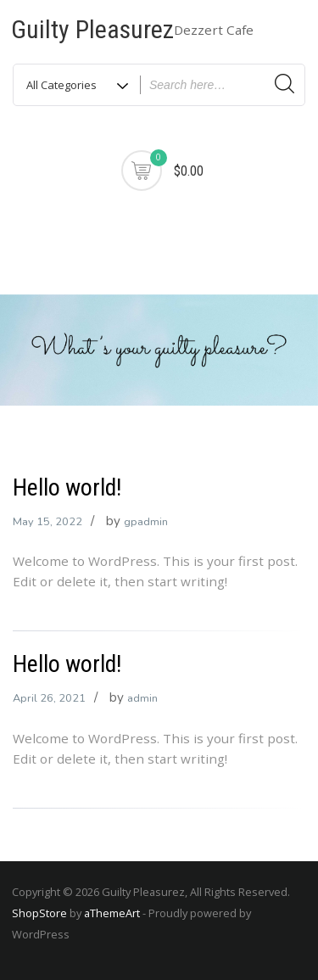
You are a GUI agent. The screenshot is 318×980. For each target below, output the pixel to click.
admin (142, 698)
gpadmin (146, 522)
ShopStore (39, 913)
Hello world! (67, 487)
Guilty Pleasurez (92, 29)
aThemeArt (112, 913)
